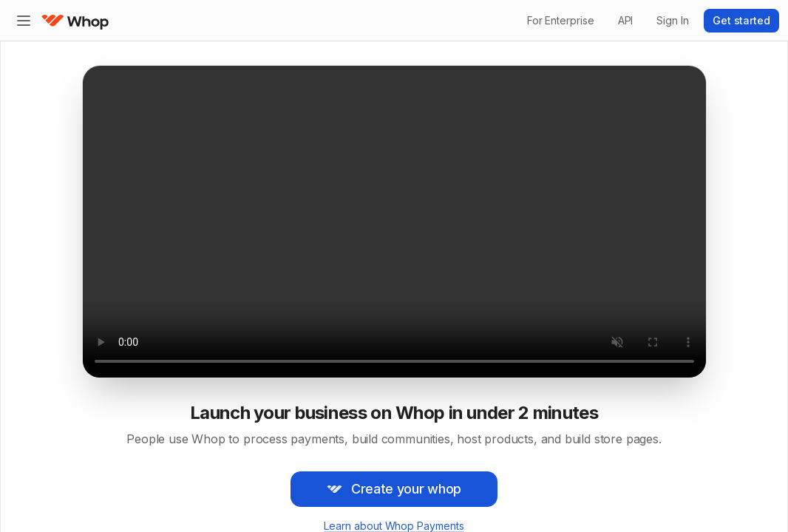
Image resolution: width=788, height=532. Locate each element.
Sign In (672, 20)
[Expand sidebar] (24, 21)
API (626, 20)
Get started (741, 20)
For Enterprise (561, 20)
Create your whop (394, 489)
